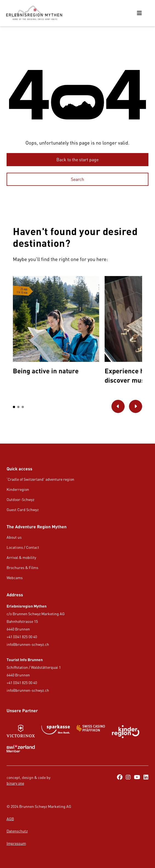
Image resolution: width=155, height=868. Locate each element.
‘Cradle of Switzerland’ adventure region (40, 479)
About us (14, 537)
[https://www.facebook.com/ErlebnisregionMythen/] (120, 778)
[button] (14, 407)
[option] (56, 327)
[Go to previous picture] (118, 406)
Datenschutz (17, 831)
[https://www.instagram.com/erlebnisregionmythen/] (128, 778)
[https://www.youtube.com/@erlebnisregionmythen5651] (137, 778)
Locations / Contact (23, 547)
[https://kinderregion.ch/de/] (126, 732)
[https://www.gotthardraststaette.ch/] (56, 732)
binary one (15, 783)
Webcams (15, 578)
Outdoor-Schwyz (20, 499)
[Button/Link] (21, 732)
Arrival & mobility (21, 557)
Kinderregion (18, 489)
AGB (10, 819)
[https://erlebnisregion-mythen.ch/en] (34, 13)
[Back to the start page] (78, 160)
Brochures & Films (22, 568)
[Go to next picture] (136, 406)
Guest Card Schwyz (23, 510)
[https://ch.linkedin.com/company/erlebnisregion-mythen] (146, 778)
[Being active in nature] (56, 327)
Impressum (16, 843)
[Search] (78, 179)
